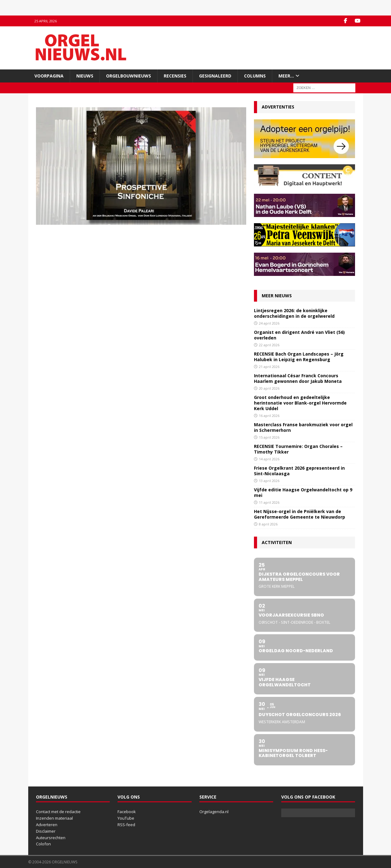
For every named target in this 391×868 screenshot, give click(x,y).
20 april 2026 (269, 388)
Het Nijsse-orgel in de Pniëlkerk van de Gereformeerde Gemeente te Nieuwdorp (300, 514)
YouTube (126, 818)
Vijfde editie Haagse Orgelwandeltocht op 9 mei (303, 492)
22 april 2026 (269, 345)
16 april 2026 (269, 416)
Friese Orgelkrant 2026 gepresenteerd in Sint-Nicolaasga (299, 471)
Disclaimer (46, 831)
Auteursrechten (51, 838)
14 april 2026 (269, 459)
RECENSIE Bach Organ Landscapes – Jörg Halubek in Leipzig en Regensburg (299, 357)
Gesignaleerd (215, 76)
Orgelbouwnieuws (129, 76)
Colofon (43, 844)
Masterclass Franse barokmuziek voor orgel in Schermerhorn (303, 427)
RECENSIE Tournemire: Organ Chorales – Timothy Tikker (298, 449)
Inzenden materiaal (54, 818)
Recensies (175, 76)
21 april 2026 (269, 367)
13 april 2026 (269, 481)
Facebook (127, 812)
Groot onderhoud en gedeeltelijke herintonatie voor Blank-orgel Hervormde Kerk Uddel (300, 403)
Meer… (286, 76)
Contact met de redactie (58, 812)
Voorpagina (49, 76)
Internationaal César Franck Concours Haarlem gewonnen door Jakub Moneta (298, 378)
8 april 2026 (268, 524)
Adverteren (47, 825)
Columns (255, 76)
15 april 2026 (269, 437)
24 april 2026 (269, 323)
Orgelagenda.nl (214, 812)
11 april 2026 (269, 502)
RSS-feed (126, 825)
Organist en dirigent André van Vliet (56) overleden (299, 335)
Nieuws (85, 76)
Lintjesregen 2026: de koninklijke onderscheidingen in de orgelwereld (294, 313)
